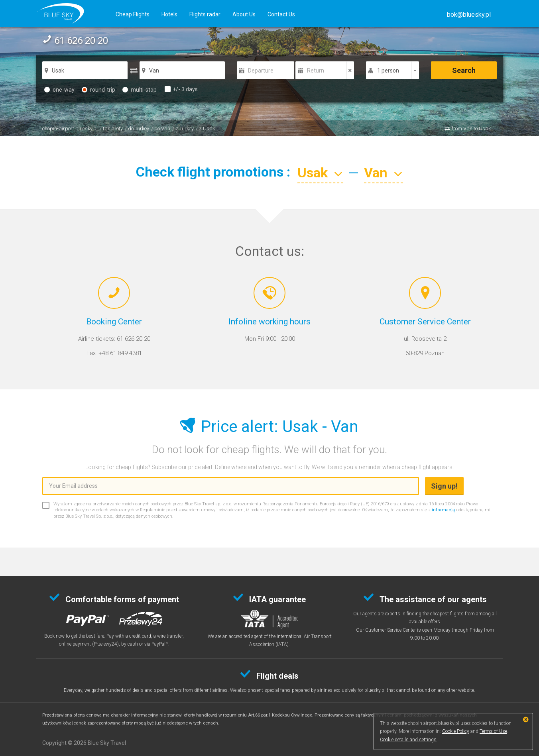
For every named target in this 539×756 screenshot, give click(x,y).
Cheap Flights (133, 14)
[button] (469, 15)
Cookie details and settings (408, 740)
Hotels (169, 14)
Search (464, 70)
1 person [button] (388, 71)
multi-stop (140, 90)
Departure (261, 71)
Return (316, 71)
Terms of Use (493, 731)
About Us (244, 14)
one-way (59, 90)
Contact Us (281, 14)
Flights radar (205, 14)
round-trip (98, 90)
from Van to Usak (471, 129)
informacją (443, 510)
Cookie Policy (456, 731)
